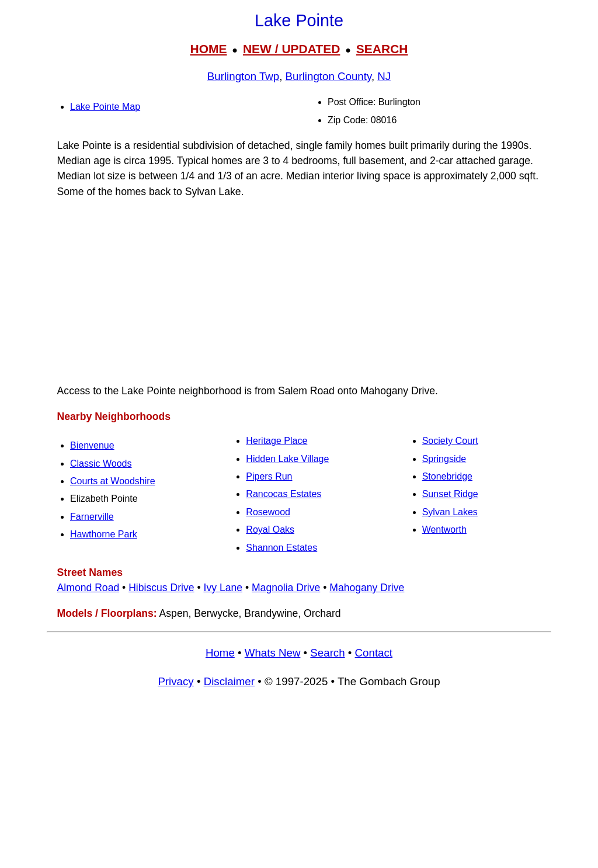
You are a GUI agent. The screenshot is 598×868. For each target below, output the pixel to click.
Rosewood (268, 512)
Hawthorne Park (104, 534)
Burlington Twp (243, 76)
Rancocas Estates (284, 494)
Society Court (450, 441)
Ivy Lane (223, 588)
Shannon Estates (281, 548)
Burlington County (328, 76)
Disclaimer (229, 681)
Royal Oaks (270, 530)
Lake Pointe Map (105, 107)
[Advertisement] (299, 291)
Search (327, 653)
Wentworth (444, 530)
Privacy (175, 681)
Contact (374, 653)
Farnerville (92, 517)
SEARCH (382, 49)
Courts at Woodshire (113, 481)
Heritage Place (277, 441)
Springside (444, 459)
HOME (208, 49)
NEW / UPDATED (291, 49)
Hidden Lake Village (287, 459)
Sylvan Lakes (450, 512)
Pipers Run (269, 476)
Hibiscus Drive (161, 588)
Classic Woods (101, 463)
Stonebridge (447, 476)
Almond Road (88, 588)
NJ (384, 76)
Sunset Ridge (450, 494)
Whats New (273, 653)
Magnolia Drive (286, 588)
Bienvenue (92, 445)
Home (220, 653)
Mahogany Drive (367, 588)
